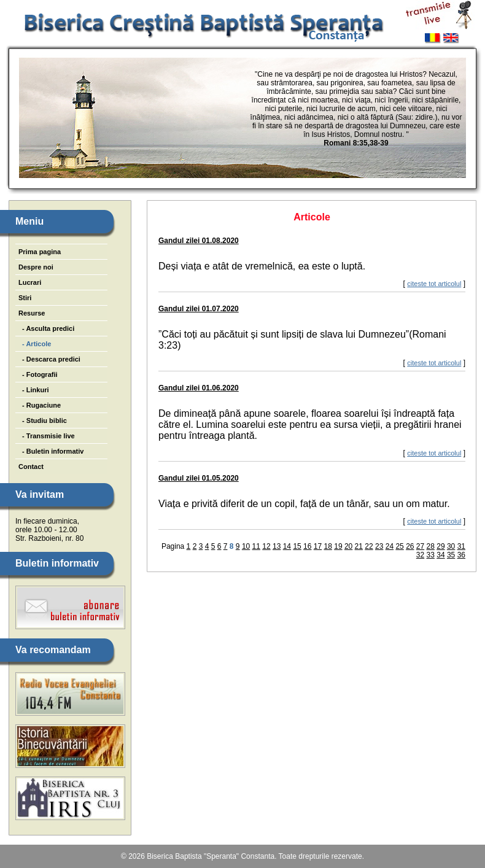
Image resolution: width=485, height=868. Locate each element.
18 (328, 546)
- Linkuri (34, 390)
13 (277, 546)
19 (338, 546)
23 (379, 546)
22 (369, 546)
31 (461, 546)
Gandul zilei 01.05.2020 (199, 478)
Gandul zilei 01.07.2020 (199, 309)
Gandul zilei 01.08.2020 (199, 241)
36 (461, 555)
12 (266, 546)
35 (451, 555)
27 (420, 546)
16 (307, 546)
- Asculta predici (46, 328)
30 (451, 546)
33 (431, 555)
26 (410, 546)
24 (390, 546)
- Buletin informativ (51, 451)
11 (256, 546)
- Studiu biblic (43, 420)
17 (318, 546)
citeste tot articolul (434, 284)
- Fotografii (38, 374)
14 (287, 546)
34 (440, 555)
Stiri (25, 298)
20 (348, 546)
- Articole (35, 344)
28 (431, 546)
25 (399, 546)
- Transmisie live (47, 436)
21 (359, 546)
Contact (31, 467)
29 (440, 546)
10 (246, 546)
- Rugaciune (40, 405)
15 (297, 546)
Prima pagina (40, 252)
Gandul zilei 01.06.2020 (199, 388)
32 (420, 555)
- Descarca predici (49, 359)
